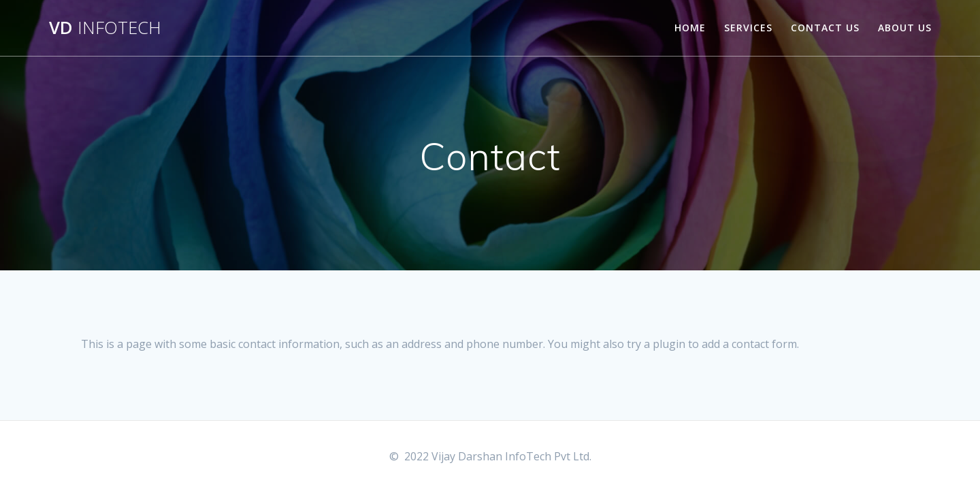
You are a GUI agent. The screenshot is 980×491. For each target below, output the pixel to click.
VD (105, 28)
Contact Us (825, 28)
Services (748, 28)
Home (690, 28)
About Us (905, 28)
